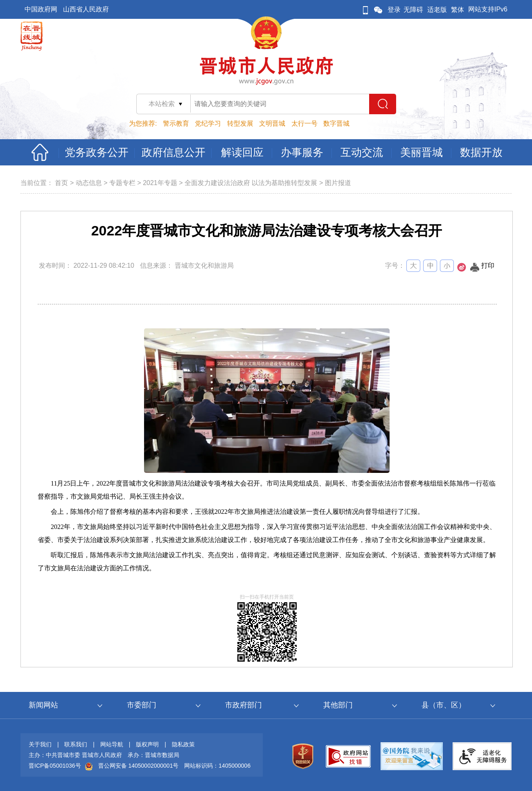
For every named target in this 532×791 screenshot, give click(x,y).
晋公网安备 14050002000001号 (139, 766)
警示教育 (176, 123)
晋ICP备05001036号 (55, 766)
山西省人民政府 (86, 9)
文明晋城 (272, 123)
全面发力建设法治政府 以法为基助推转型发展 (251, 183)
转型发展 (240, 123)
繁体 (458, 10)
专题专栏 (122, 183)
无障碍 (413, 10)
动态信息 (89, 183)
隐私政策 (183, 744)
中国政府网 (41, 9)
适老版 (437, 10)
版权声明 (147, 744)
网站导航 (112, 744)
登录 (394, 10)
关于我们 (40, 744)
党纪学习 (208, 123)
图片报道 (338, 183)
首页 (61, 183)
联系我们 (76, 744)
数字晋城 (336, 123)
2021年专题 (160, 183)
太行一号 (304, 123)
